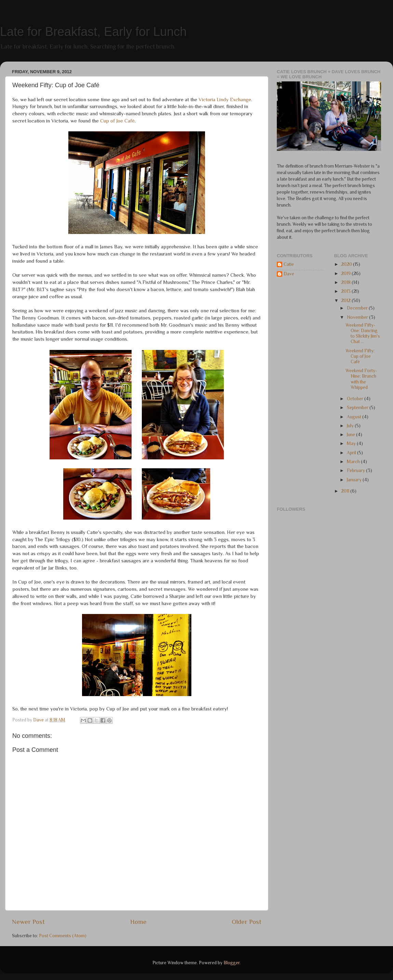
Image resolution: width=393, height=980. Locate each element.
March (354, 462)
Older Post (247, 922)
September (358, 408)
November (358, 317)
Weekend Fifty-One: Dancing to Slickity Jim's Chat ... (363, 334)
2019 (346, 273)
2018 (346, 282)
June (351, 435)
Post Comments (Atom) (63, 936)
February (356, 471)
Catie (289, 264)
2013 (346, 291)
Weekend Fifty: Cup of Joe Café (360, 356)
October (356, 399)
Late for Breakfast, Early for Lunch (93, 32)
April (352, 453)
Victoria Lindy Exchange (225, 100)
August (355, 417)
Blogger (232, 963)
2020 (347, 264)
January (355, 480)
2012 (346, 300)
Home (138, 922)
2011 (346, 491)
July (351, 426)
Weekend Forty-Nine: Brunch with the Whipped (361, 379)
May (352, 443)
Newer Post (28, 922)
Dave (289, 274)
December (358, 308)
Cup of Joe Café (117, 121)
